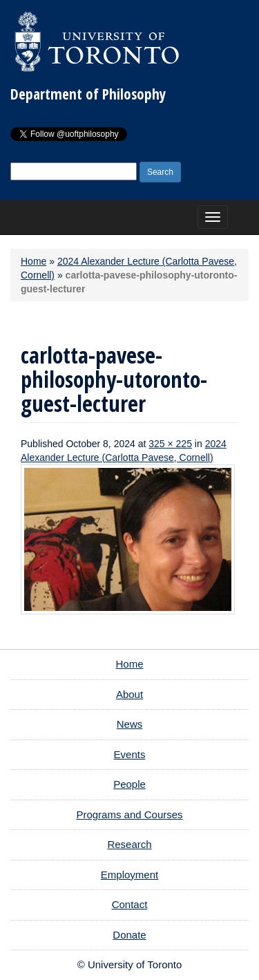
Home (33, 261)
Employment (129, 875)
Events (130, 754)
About (129, 694)
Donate (129, 935)
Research (129, 844)
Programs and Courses (129, 814)
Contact (130, 904)
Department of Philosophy (88, 94)
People (129, 784)
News (130, 724)
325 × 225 (170, 444)
